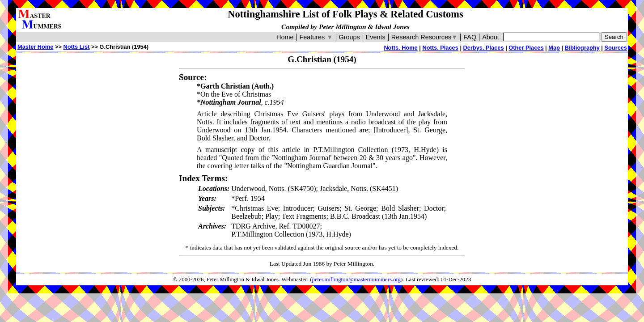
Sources (616, 48)
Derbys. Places (484, 48)
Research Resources (425, 37)
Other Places (526, 48)
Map (554, 48)
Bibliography (582, 48)
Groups (350, 37)
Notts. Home (400, 48)
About (491, 37)
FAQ (470, 37)
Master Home (35, 47)
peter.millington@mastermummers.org (357, 280)
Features (316, 37)
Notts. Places (440, 48)
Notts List (76, 47)
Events (376, 37)
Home (285, 37)
